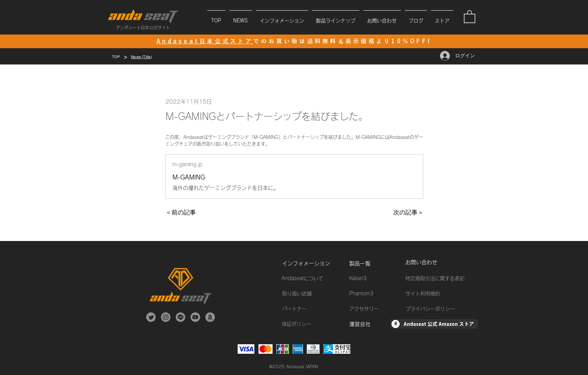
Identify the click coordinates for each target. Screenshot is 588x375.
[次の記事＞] (405, 213)
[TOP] (116, 57)
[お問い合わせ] (432, 262)
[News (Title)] (141, 57)
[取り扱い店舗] (309, 294)
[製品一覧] (376, 263)
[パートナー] (309, 309)
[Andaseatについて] (309, 279)
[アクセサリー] (376, 309)
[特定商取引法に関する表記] (440, 279)
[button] (282, 17)
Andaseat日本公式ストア (205, 41)
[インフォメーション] (309, 263)
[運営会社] (376, 324)
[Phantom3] (376, 294)
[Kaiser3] (376, 279)
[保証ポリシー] (309, 324)
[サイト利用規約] (440, 294)
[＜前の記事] (191, 213)
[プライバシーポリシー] (440, 309)
